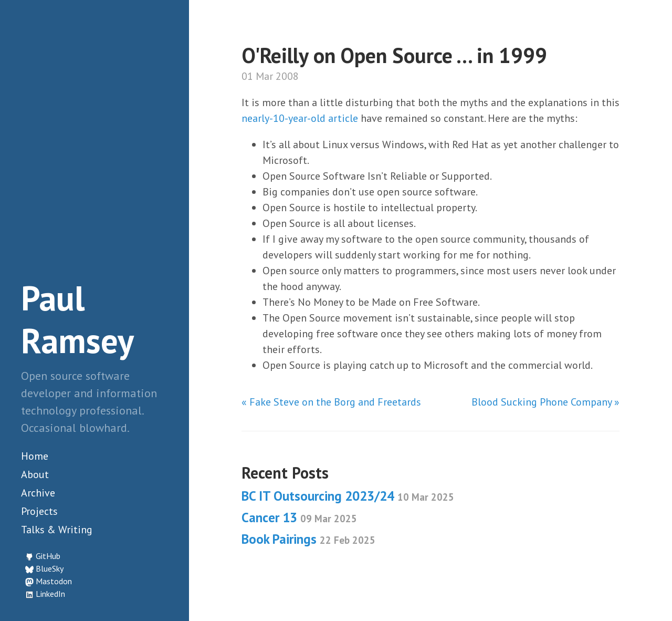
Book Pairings (308, 539)
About (35, 474)
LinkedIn (50, 594)
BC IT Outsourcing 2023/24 (348, 496)
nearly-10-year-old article (300, 118)
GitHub (48, 556)
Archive (38, 493)
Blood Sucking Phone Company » (545, 402)
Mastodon (54, 581)
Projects (39, 511)
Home (35, 456)
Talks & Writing (57, 530)
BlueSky (50, 568)
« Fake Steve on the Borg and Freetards (331, 402)
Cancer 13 (299, 517)
